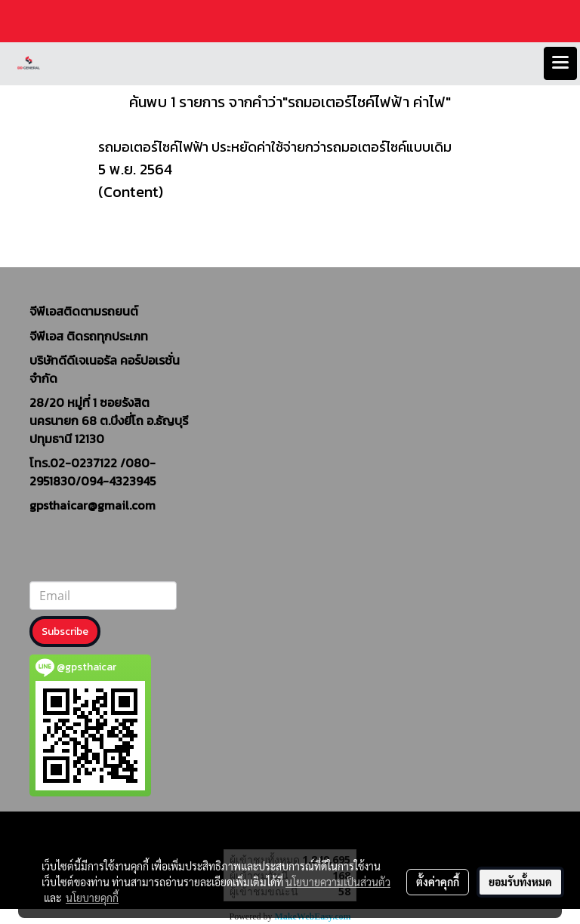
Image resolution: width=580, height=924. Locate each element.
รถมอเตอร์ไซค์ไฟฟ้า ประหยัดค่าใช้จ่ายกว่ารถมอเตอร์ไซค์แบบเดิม (275, 147)
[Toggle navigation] (560, 63)
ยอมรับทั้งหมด (520, 882)
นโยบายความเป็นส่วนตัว (338, 882)
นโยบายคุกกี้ (92, 898)
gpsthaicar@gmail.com (93, 505)
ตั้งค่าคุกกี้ (438, 882)
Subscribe (65, 631)
